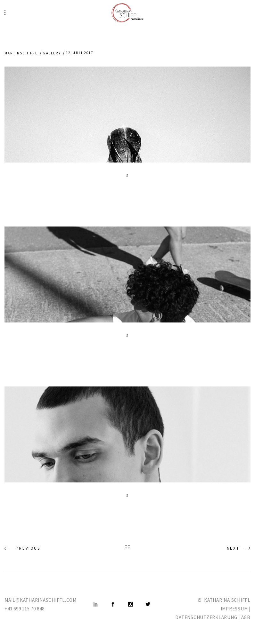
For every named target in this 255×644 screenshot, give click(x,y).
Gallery (52, 53)
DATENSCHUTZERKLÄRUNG (206, 617)
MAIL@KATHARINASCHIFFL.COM (41, 600)
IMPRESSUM (234, 609)
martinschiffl (21, 53)
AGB (246, 617)
